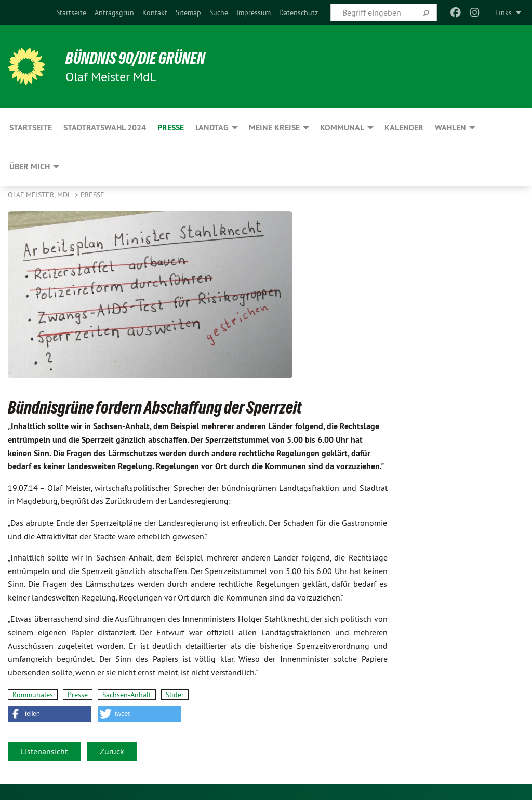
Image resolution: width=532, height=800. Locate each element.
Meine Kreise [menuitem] (274, 128)
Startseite (71, 12)
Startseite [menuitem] (31, 128)
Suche (219, 12)
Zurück (112, 751)
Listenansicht (44, 751)
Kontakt (155, 12)
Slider (175, 695)
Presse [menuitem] (171, 128)
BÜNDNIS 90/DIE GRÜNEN (136, 58)
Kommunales (33, 695)
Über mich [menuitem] (30, 166)
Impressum (254, 12)
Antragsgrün (114, 12)
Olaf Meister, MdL (40, 195)
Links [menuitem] (503, 12)
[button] (49, 714)
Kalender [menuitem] (404, 128)
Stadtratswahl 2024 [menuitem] (105, 128)
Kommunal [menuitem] (342, 128)
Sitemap (188, 12)
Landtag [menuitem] (212, 128)
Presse (92, 195)
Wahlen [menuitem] (450, 128)
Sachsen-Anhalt (127, 695)
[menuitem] (71, 12)
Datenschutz (298, 12)
